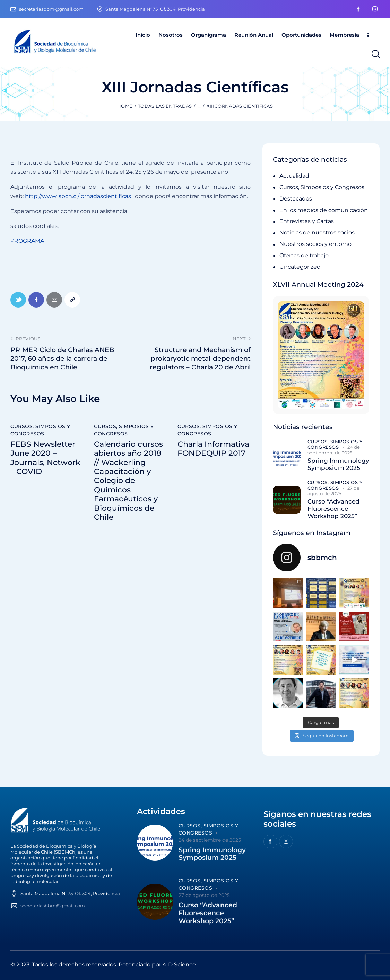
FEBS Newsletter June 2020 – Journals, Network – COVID (45, 458)
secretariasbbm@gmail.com (53, 906)
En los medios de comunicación (324, 210)
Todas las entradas (165, 106)
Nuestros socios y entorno (315, 244)
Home (125, 106)
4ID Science (179, 965)
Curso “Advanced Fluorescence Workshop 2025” (333, 509)
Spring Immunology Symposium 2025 (338, 464)
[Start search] (375, 54)
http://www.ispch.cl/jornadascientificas (78, 196)
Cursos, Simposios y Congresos (40, 430)
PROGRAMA (27, 241)
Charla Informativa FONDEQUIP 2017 (213, 449)
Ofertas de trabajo (304, 255)
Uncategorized (300, 267)
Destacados (296, 199)
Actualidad (294, 176)
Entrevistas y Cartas (307, 221)
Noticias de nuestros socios (317, 233)
